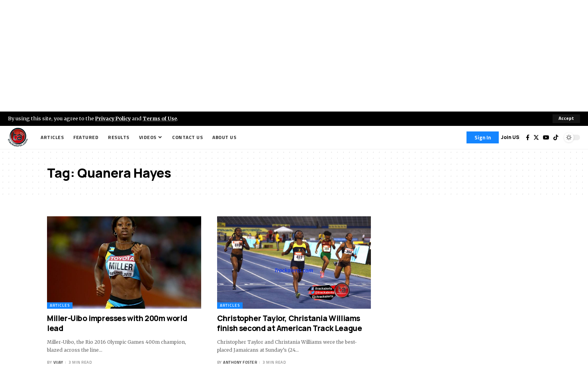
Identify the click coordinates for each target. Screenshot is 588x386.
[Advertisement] (294, 56)
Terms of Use (162, 118)
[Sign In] (483, 137)
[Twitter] (536, 137)
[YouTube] (546, 137)
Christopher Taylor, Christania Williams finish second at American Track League (290, 323)
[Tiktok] (556, 137)
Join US (510, 137)
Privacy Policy (114, 118)
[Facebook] (528, 137)
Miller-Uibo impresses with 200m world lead (117, 323)
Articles (60, 305)
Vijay (58, 363)
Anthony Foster (240, 363)
